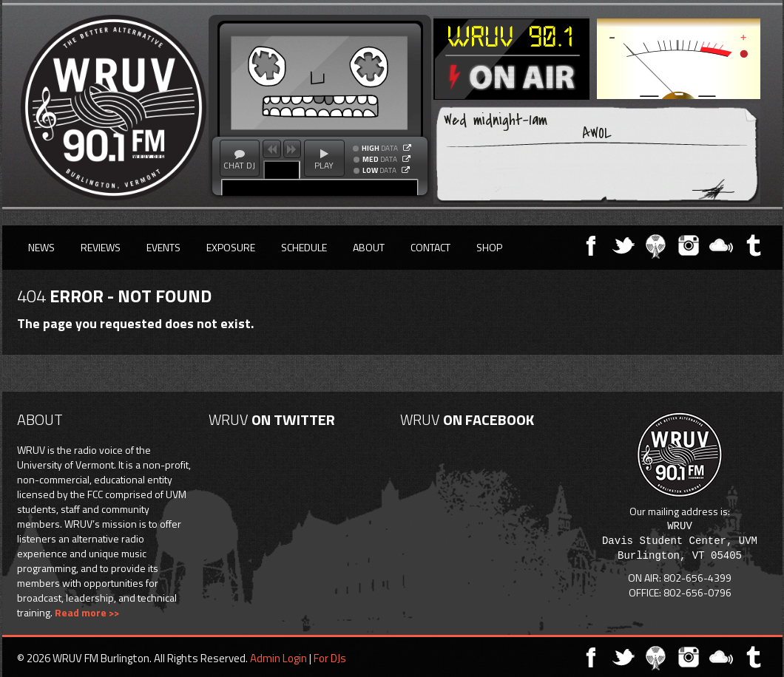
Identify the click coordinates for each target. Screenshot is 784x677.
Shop (489, 247)
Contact (430, 247)
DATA (380, 149)
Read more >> (87, 612)
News (41, 247)
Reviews (101, 247)
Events (163, 247)
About (369, 247)
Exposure (231, 247)
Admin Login (278, 658)
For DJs (330, 658)
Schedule (304, 247)
